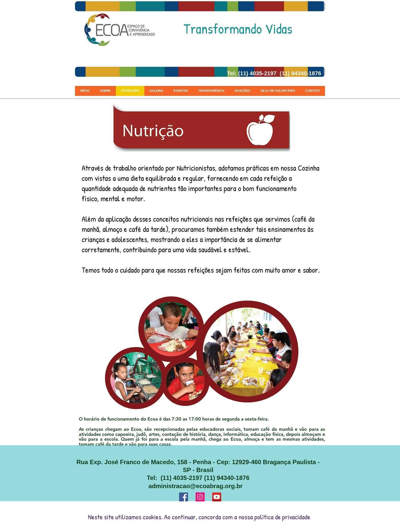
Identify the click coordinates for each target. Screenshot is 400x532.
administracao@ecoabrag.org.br (196, 486)
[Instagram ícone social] (200, 497)
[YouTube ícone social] (217, 497)
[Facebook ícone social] (184, 497)
